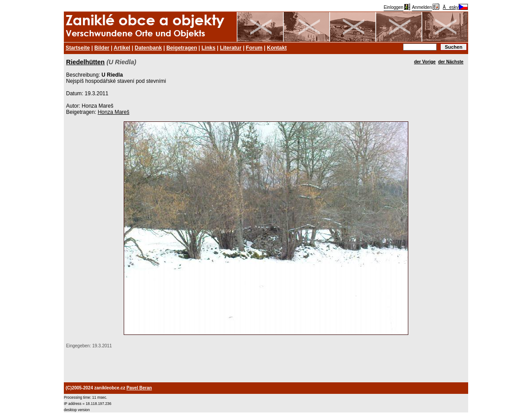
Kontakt (277, 48)
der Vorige (425, 62)
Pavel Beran (139, 388)
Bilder (102, 48)
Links (209, 48)
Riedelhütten (85, 62)
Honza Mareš (113, 112)
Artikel (122, 48)
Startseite (78, 48)
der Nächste (451, 62)
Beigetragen (182, 48)
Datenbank (148, 48)
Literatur (231, 48)
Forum (254, 48)
